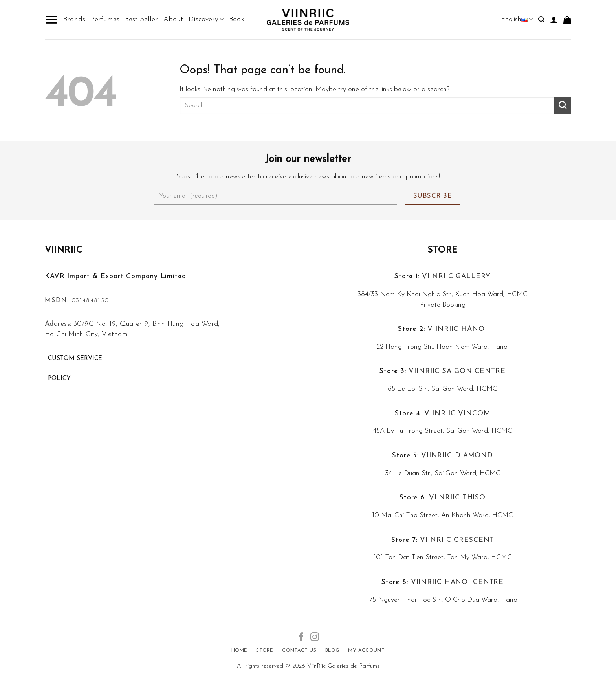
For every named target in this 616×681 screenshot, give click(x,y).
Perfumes (105, 19)
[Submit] (563, 106)
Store (443, 251)
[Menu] (51, 20)
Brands (74, 19)
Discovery (206, 20)
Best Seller (141, 19)
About (173, 19)
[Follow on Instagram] (315, 638)
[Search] (541, 19)
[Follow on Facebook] (301, 638)
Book (237, 19)
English (517, 19)
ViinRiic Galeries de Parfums (343, 666)
